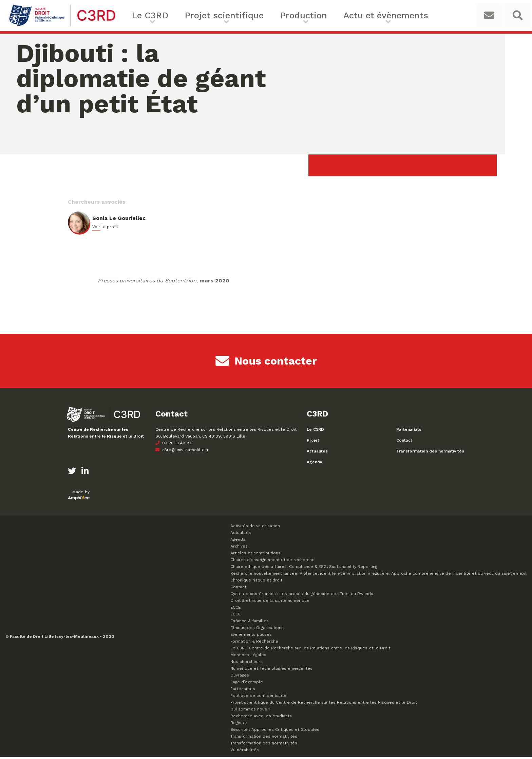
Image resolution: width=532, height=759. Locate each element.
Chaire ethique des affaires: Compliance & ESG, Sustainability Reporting (304, 568)
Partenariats (409, 431)
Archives (239, 548)
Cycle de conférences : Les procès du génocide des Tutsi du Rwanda (302, 595)
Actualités (317, 453)
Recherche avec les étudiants (261, 718)
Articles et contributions (255, 555)
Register (239, 724)
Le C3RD (154, 16)
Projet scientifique (210, 16)
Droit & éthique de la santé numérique (270, 602)
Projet (313, 442)
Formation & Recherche (254, 643)
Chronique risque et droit (256, 582)
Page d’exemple (247, 684)
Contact (404, 442)
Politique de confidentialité (258, 697)
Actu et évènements (333, 16)
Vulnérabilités (245, 752)
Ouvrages (240, 677)
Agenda (315, 464)
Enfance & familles (250, 623)
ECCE (235, 609)
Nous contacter (266, 363)
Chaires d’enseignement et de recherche (272, 561)
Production (270, 16)
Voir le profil (105, 228)
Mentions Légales (248, 656)
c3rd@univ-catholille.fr (182, 451)
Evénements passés (251, 636)
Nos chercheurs (246, 663)
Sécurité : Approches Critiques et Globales (275, 731)
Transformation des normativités (430, 453)
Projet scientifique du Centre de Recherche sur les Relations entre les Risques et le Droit (324, 704)
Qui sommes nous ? (250, 711)
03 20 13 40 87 (174, 445)
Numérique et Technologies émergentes (271, 670)
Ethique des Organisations (257, 629)
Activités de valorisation (255, 527)
